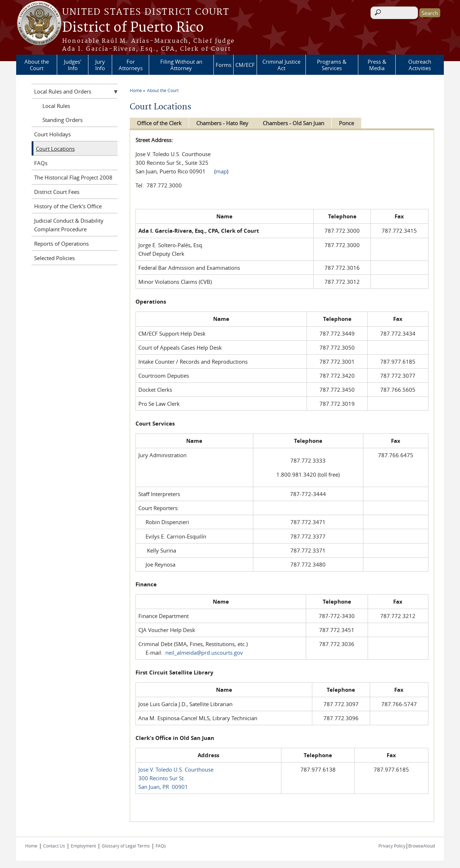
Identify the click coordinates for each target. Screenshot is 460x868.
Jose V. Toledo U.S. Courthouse (176, 769)
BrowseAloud (422, 846)
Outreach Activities (420, 65)
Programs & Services (332, 65)
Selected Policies (54, 258)
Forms (224, 65)
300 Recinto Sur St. (162, 778)
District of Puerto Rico (133, 28)
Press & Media (377, 65)
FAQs (41, 163)
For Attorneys (131, 65)
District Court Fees (57, 192)
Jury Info (100, 65)
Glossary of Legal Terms (126, 846)
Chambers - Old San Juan (297, 123)
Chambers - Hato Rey (224, 123)
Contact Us (54, 846)
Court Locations (55, 149)
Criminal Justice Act (281, 65)
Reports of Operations (61, 244)
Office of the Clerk (159, 123)
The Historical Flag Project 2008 (73, 177)
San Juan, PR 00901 (163, 787)
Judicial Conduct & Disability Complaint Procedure (69, 225)
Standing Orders (63, 120)
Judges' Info (73, 65)
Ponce (351, 123)
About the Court (37, 65)
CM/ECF (245, 65)
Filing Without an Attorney (181, 65)
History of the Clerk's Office (68, 206)
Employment (83, 846)
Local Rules (56, 106)
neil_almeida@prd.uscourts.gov (204, 653)
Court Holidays (52, 134)
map (221, 171)
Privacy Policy (392, 846)
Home (136, 90)
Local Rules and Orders (63, 91)
